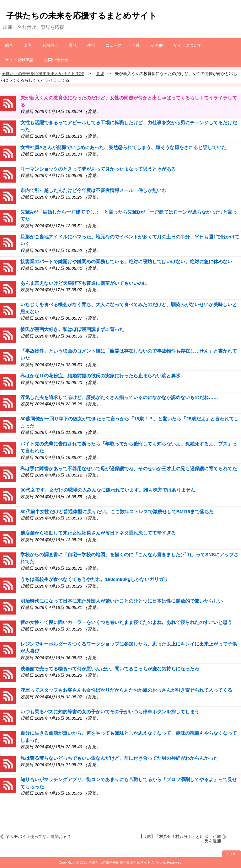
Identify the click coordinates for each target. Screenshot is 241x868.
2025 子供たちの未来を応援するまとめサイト (115, 862)
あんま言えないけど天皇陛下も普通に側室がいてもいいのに (84, 283)
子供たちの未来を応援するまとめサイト (82, 16)
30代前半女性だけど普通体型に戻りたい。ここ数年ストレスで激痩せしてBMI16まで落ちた (117, 511)
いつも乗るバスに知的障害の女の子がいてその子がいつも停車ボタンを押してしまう (110, 712)
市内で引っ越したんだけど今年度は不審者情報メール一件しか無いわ (93, 190)
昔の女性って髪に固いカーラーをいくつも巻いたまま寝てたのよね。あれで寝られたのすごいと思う (126, 622)
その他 (157, 45)
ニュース (114, 45)
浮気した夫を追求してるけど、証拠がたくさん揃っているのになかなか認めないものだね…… (119, 397)
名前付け (50, 45)
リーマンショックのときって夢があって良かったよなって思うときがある (98, 169)
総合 (9, 45)
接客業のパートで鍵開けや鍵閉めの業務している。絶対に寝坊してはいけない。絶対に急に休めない (126, 261)
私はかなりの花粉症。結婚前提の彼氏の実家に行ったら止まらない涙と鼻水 (100, 376)
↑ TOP (231, 854)
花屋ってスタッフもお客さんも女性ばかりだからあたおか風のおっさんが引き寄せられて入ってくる (126, 690)
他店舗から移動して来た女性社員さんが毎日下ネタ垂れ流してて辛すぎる (98, 533)
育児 (73, 45)
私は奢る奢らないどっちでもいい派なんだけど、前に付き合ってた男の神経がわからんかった (119, 758)
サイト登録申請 (19, 60)
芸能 (136, 45)
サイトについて (187, 45)
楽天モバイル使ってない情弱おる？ (38, 836)
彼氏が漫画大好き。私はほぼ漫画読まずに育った (72, 329)
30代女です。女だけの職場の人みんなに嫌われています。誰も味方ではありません (108, 490)
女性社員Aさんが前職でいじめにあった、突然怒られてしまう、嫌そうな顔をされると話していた (123, 147)
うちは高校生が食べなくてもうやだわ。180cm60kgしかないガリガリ (94, 579)
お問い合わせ (56, 60)
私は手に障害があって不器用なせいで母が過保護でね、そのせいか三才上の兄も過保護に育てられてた (129, 469)
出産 (28, 45)
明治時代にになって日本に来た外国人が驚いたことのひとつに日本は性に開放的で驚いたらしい (122, 601)
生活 (91, 45)
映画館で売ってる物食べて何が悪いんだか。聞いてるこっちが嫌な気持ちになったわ (110, 669)
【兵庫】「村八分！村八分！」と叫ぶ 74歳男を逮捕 (180, 839)
